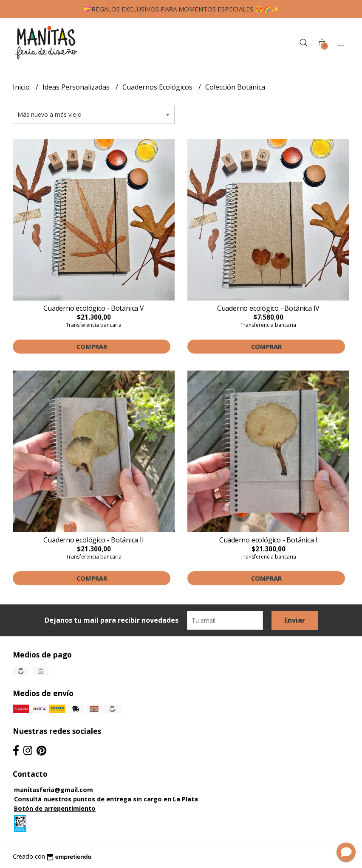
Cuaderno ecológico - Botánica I (269, 540)
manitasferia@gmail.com (54, 790)
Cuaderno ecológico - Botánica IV (268, 308)
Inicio (22, 87)
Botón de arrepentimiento (55, 808)
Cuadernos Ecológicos (158, 87)
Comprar (92, 346)
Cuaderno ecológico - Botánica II (93, 540)
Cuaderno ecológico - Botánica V (94, 308)
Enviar (295, 620)
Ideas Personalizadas (77, 87)
